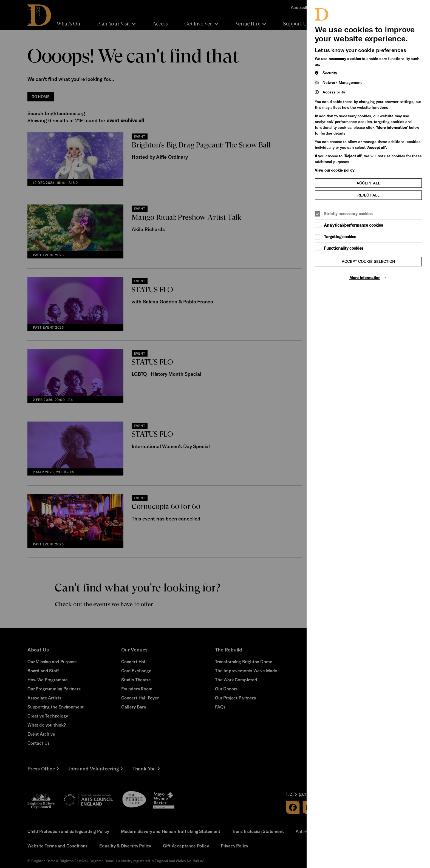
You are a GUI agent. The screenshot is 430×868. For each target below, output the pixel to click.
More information (365, 278)
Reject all (368, 195)
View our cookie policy (335, 170)
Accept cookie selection (368, 261)
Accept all (368, 183)
